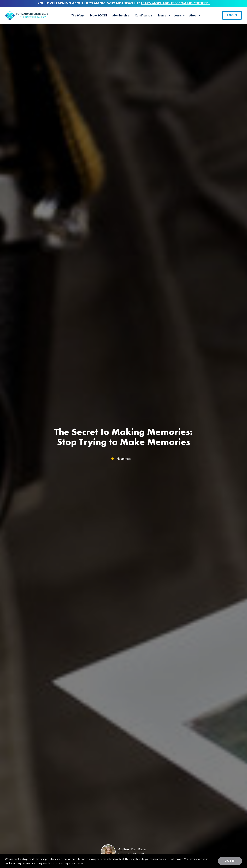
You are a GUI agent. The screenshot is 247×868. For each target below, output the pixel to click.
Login (232, 15)
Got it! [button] (230, 861)
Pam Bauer (139, 849)
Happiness (124, 459)
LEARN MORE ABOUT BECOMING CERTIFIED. (175, 3)
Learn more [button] (77, 863)
